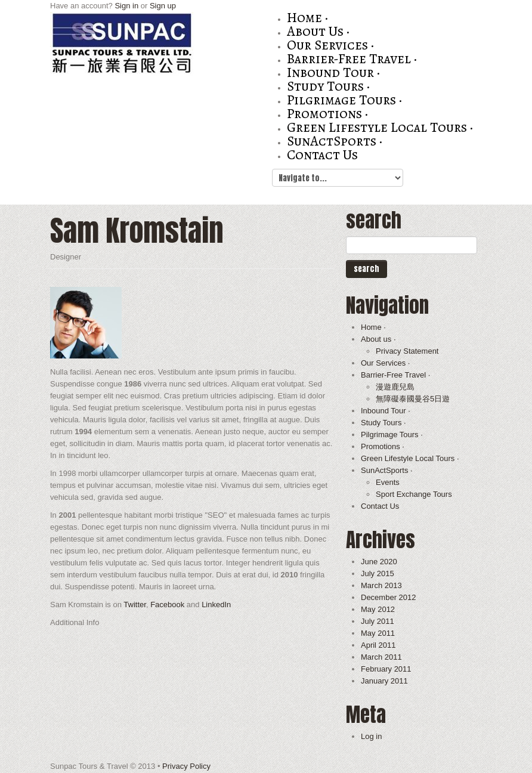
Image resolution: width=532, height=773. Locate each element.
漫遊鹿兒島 (395, 387)
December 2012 (389, 597)
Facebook (167, 605)
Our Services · (330, 45)
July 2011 (378, 621)
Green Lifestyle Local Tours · (380, 127)
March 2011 (381, 657)
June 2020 (379, 562)
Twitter (135, 605)
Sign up (163, 6)
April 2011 (378, 645)
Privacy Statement (407, 351)
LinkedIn (216, 605)
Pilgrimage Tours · (344, 100)
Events (388, 482)
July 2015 (378, 573)
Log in (371, 736)
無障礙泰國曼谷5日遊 (413, 399)
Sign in (126, 6)
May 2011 (378, 633)
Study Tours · (328, 86)
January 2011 (384, 681)
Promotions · (327, 114)
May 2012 (378, 609)
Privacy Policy (186, 766)
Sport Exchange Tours (414, 494)
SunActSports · (335, 141)
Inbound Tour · (333, 72)
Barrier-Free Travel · (352, 59)
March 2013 (381, 585)
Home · (307, 18)
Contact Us (322, 155)
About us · (318, 31)
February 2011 (386, 669)
